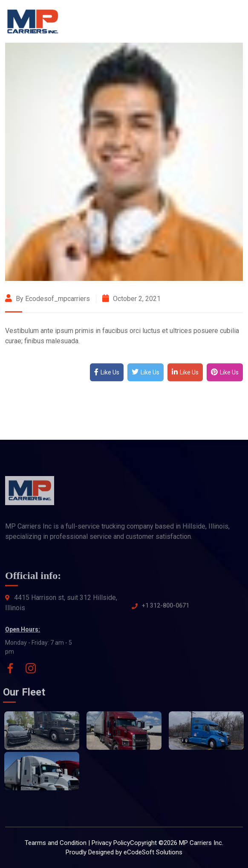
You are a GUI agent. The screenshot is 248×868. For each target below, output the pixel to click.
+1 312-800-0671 (166, 608)
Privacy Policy (111, 843)
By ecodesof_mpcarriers (48, 299)
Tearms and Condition (56, 843)
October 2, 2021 (131, 299)
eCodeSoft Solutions (153, 852)
